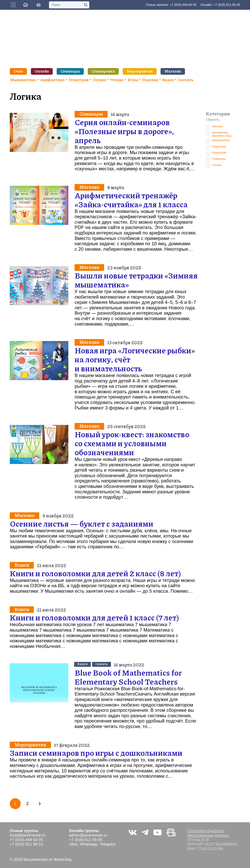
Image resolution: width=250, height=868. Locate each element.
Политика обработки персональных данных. (208, 833)
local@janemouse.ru (28, 835)
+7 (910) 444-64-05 (183, 5)
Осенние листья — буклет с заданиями (82, 523)
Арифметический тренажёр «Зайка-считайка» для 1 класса (131, 200)
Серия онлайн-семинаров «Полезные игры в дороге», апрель (124, 131)
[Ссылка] (25, 5)
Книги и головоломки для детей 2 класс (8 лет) (95, 573)
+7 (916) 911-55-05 (227, 5)
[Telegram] (145, 832)
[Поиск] (69, 5)
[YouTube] (158, 832)
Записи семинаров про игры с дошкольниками (96, 753)
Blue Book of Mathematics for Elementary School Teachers (128, 677)
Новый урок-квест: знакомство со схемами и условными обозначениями (132, 443)
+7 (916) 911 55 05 (86, 840)
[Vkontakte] (133, 832)
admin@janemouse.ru (88, 835)
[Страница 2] (27, 804)
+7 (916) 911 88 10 (26, 844)
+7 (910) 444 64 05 (26, 840)
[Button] (14, 5)
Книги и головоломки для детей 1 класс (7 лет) (94, 618)
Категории (218, 114)
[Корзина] (38, 5)
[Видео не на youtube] (171, 832)
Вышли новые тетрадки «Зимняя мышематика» (136, 280)
